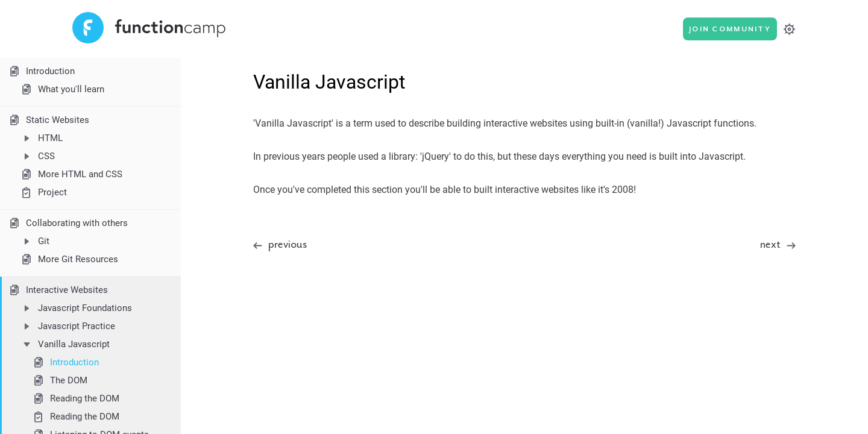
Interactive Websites (58, 290)
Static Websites (48, 120)
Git (34, 241)
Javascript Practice (67, 326)
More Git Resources (69, 259)
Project (43, 193)
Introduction (41, 71)
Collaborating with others (68, 223)
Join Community (730, 29)
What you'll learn (62, 89)
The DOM (59, 380)
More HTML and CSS (71, 174)
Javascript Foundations (76, 308)
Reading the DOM (75, 398)
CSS (37, 156)
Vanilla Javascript (64, 344)
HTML (41, 138)
